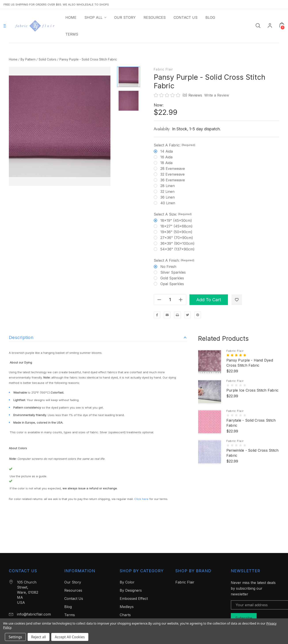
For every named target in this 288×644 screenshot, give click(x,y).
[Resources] (155, 17)
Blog (68, 607)
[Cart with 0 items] (282, 25)
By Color (127, 582)
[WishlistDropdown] (237, 300)
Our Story (73, 582)
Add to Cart (209, 300)
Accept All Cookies (70, 637)
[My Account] (270, 26)
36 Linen (168, 197)
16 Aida (166, 157)
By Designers (131, 590)
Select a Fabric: (174, 145)
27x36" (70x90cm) (177, 238)
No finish (168, 267)
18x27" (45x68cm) (176, 226)
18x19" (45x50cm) (176, 220)
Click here (141, 499)
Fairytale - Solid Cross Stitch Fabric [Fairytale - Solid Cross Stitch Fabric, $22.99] (251, 423)
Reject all (39, 637)
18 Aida (166, 163)
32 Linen (167, 191)
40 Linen (168, 203)
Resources (73, 590)
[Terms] (72, 34)
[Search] (258, 25)
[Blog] (210, 17)
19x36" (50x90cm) (176, 232)
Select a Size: (173, 214)
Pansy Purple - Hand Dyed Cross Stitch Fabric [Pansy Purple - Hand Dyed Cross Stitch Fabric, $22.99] (250, 363)
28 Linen (168, 186)
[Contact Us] (186, 17)
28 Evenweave (173, 169)
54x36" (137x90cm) (177, 249)
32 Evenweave (172, 174)
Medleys (127, 607)
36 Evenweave (173, 180)
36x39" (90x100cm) (177, 243)
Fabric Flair (163, 69)
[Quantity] (170, 300)
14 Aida (167, 151)
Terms (70, 615)
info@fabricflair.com (34, 614)
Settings (15, 637)
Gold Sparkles (172, 278)
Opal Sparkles (172, 284)
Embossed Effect (134, 599)
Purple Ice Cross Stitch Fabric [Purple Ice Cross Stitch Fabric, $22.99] (253, 390)
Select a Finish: (174, 260)
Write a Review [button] (217, 95)
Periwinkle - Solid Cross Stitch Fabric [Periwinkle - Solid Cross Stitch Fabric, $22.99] (253, 453)
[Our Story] (125, 17)
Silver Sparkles (173, 272)
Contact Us (74, 599)
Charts (125, 615)
